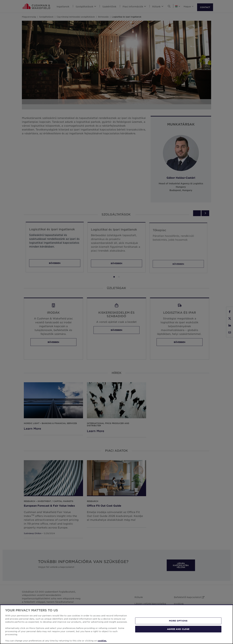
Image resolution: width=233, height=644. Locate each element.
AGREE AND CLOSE (178, 629)
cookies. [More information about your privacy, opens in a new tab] (102, 641)
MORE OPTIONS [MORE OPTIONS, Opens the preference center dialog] (178, 621)
